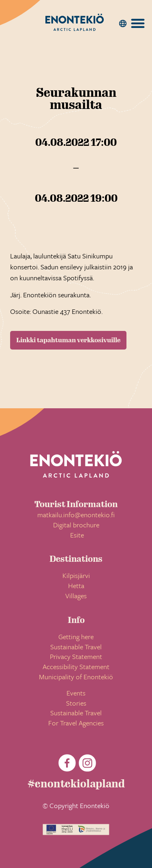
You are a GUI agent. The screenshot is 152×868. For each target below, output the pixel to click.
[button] (123, 23)
